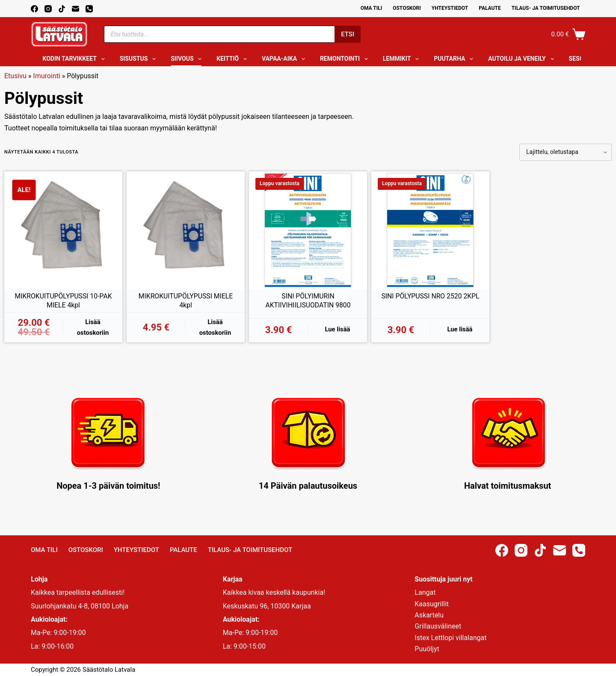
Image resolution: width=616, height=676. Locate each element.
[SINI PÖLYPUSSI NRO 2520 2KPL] (430, 230)
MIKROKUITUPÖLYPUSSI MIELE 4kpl (186, 301)
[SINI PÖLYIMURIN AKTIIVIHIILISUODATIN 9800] (308, 230)
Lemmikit (403, 59)
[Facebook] (34, 9)
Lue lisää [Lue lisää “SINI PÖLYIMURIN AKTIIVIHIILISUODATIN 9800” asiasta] (338, 329)
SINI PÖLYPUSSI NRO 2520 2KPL (431, 296)
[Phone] (89, 9)
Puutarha (455, 59)
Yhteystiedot (450, 8)
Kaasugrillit (432, 604)
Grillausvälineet (438, 626)
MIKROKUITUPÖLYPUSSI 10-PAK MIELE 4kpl (64, 301)
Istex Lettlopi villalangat (450, 638)
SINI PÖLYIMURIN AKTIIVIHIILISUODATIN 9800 (308, 301)
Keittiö (233, 59)
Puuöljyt (427, 649)
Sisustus (140, 59)
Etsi (348, 34)
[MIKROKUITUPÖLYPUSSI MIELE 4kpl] (186, 230)
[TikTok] (62, 9)
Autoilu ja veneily (523, 59)
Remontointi (346, 59)
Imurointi (46, 76)
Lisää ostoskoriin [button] (93, 327)
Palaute (490, 8)
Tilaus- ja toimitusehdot (546, 8)
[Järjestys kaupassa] (566, 152)
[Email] (76, 9)
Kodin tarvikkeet (76, 59)
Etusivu (15, 76)
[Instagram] (48, 9)
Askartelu (429, 615)
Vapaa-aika (285, 59)
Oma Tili (372, 8)
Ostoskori (407, 8)
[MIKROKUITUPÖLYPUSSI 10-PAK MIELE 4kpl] (63, 230)
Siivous (188, 59)
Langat (425, 592)
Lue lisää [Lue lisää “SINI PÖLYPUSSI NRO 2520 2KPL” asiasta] (460, 329)
